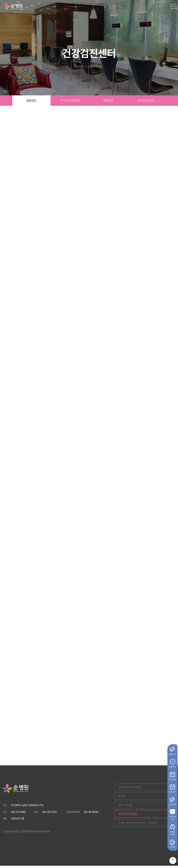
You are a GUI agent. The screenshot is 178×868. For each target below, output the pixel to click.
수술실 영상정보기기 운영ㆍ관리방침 (150, 829)
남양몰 (143, 798)
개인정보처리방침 (148, 819)
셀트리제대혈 (146, 808)
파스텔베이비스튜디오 (151, 788)
